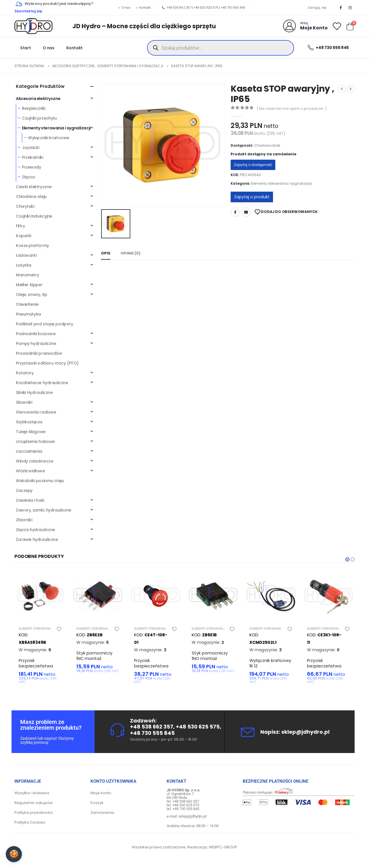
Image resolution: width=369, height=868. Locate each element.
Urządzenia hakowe (35, 441)
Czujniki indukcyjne (34, 216)
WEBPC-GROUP (223, 849)
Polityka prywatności (34, 815)
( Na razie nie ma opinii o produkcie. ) (292, 109)
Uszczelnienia (29, 451)
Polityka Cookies (30, 825)
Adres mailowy (246, 212)
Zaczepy (24, 490)
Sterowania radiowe (36, 412)
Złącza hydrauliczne (35, 530)
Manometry (27, 275)
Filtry (20, 226)
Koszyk (97, 805)
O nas (124, 7)
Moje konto (101, 795)
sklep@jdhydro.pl (305, 734)
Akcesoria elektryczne (38, 99)
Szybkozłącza (29, 422)
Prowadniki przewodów (39, 353)
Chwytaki (25, 206)
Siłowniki (24, 402)
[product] (40, 596)
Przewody (32, 167)
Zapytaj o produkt (252, 197)
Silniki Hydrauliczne (34, 393)
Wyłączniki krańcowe (49, 138)
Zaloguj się (317, 7)
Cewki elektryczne (34, 187)
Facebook (235, 212)
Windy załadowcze (34, 461)
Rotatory (25, 373)
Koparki (23, 236)
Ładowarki (26, 255)
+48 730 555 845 (233, 7)
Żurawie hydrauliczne (37, 539)
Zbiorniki (24, 520)
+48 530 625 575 (206, 7)
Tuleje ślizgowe (31, 432)
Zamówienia (102, 815)
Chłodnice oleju (31, 197)
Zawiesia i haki (30, 500)
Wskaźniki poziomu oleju (40, 481)
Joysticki (30, 148)
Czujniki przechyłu (39, 118)
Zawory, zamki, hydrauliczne (44, 510)
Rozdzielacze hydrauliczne (42, 383)
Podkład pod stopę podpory (45, 324)
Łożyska (24, 265)
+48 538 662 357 (179, 7)
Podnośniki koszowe (36, 334)
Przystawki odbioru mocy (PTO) (47, 363)
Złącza (28, 177)
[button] (347, 559)
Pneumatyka (28, 314)
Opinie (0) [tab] (130, 253)
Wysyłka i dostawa (32, 795)
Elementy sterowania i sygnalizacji (282, 183)
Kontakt (143, 7)
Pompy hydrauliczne (36, 344)
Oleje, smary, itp (32, 295)
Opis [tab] (106, 253)
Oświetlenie (27, 304)
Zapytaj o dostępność (253, 165)
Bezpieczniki (34, 108)
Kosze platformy (32, 246)
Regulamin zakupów (34, 805)
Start (26, 48)
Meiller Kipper (29, 285)
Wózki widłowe (30, 471)
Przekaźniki (32, 157)
